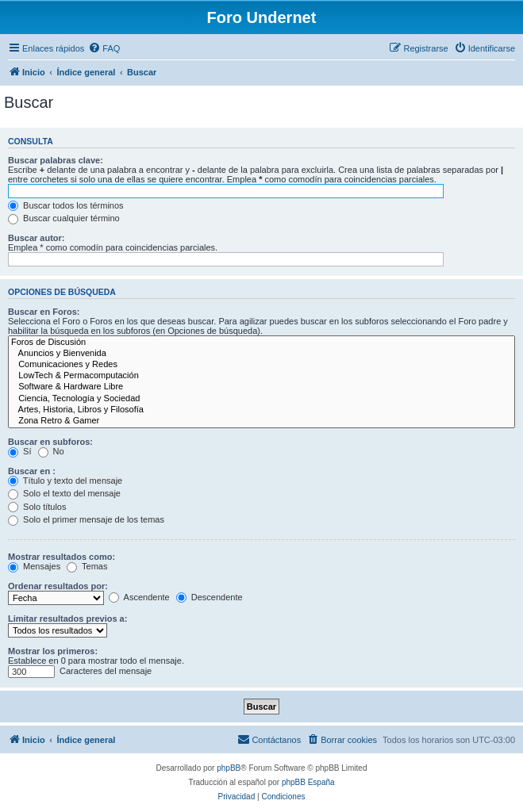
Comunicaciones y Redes (261, 365)
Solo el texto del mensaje (64, 493)
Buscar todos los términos (66, 205)
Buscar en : (32, 471)
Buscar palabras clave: (56, 160)
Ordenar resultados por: (58, 586)
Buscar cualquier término (64, 218)
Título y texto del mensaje (65, 481)
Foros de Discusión (261, 343)
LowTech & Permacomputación (261, 376)
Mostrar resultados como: (62, 557)
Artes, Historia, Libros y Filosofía (261, 410)
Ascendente (139, 597)
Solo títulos (37, 507)
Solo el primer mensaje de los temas (86, 519)
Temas (87, 566)
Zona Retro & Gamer (261, 421)
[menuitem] (104, 48)
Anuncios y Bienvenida (261, 354)
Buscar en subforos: (50, 442)
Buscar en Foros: (44, 312)
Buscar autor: (37, 238)
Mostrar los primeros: (53, 651)
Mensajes (34, 566)
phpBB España (308, 782)
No (51, 451)
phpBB (229, 768)
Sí (19, 451)
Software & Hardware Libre (261, 387)
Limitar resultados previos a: (67, 619)
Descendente (210, 597)
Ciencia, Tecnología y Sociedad (261, 399)
